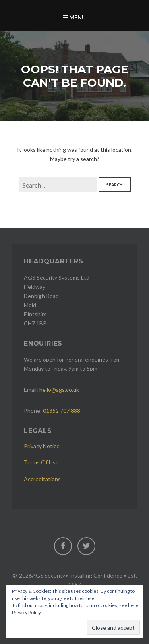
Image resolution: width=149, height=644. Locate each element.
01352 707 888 (62, 411)
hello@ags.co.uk (59, 390)
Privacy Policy (26, 612)
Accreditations (42, 479)
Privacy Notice (42, 446)
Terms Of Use (41, 462)
